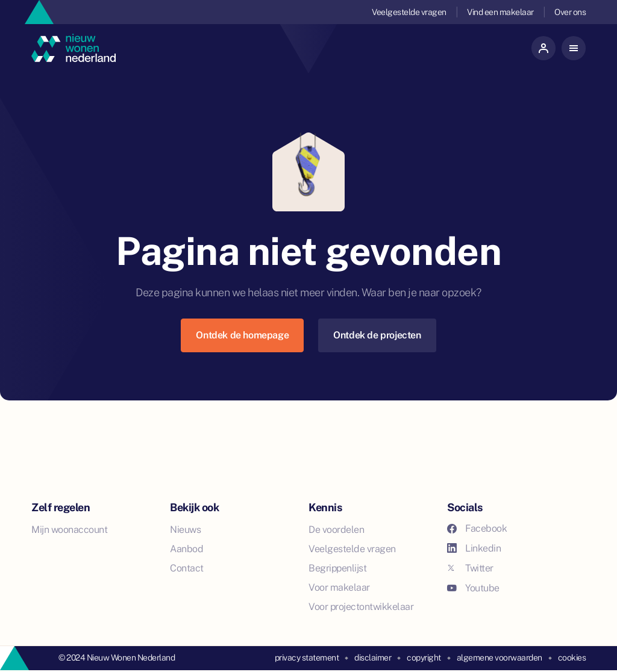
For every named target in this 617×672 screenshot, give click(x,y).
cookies (572, 658)
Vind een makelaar (500, 12)
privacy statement (307, 658)
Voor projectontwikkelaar (361, 607)
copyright (424, 658)
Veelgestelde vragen (409, 12)
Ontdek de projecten (377, 335)
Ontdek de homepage (242, 335)
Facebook (477, 528)
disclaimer (373, 658)
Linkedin (474, 548)
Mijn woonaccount (69, 530)
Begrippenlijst (337, 568)
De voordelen (336, 530)
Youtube (473, 588)
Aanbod (186, 549)
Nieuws (185, 530)
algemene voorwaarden (500, 658)
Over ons (570, 12)
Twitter (470, 568)
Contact (187, 568)
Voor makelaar (339, 587)
